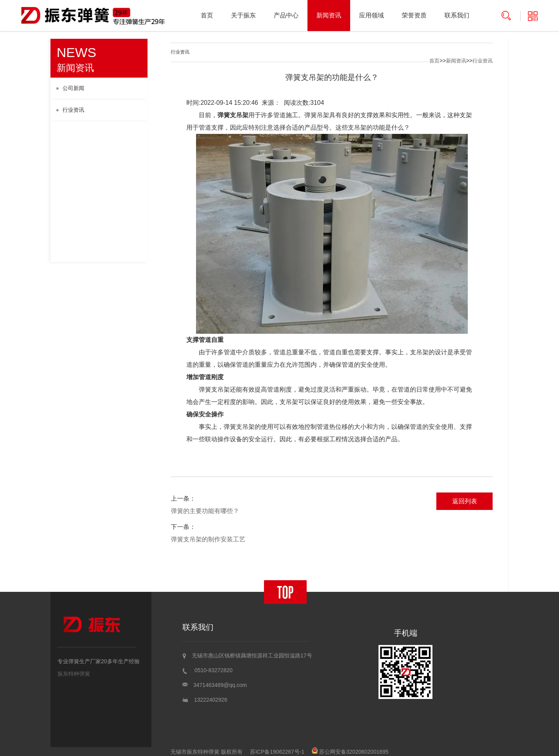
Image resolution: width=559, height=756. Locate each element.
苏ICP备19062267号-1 (277, 752)
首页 (207, 15)
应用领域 (372, 15)
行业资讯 (70, 110)
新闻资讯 (329, 15)
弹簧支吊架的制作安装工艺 (208, 539)
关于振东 (243, 15)
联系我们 (457, 15)
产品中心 (286, 15)
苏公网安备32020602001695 (350, 752)
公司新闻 (70, 88)
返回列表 (465, 501)
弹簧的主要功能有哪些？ (205, 511)
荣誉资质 (414, 15)
